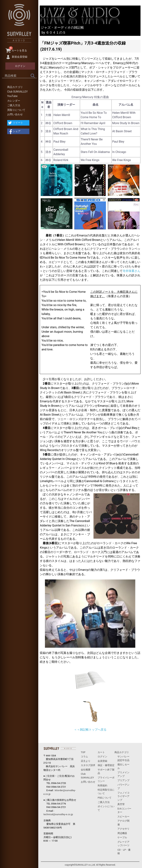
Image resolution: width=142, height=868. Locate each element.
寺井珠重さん (131, 271)
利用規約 (102, 786)
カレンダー (14, 101)
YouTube (12, 96)
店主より (86, 761)
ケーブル (122, 837)
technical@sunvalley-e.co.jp (58, 814)
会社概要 (86, 770)
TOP (83, 752)
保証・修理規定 (106, 765)
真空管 (121, 804)
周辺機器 (122, 833)
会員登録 (102, 761)
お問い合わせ (15, 114)
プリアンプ (123, 780)
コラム (84, 757)
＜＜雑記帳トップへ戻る (90, 730)
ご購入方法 (14, 105)
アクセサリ (123, 829)
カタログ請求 (88, 765)
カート (101, 752)
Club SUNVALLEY (17, 92)
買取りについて (16, 110)
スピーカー (123, 817)
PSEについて (105, 798)
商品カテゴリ (15, 87)
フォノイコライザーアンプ (123, 796)
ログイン (102, 757)
